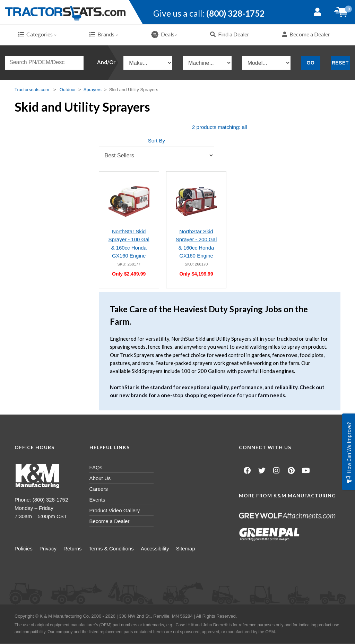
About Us (100, 478)
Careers (99, 489)
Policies (24, 549)
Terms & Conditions (127, 549)
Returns (83, 549)
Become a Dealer (306, 34)
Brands (104, 34)
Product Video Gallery (115, 511)
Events (97, 500)
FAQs (96, 468)
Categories (37, 34)
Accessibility (176, 549)
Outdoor (68, 90)
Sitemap (212, 549)
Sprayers (93, 90)
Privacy (53, 549)
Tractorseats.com (32, 90)
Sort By (157, 141)
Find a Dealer (230, 34)
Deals (164, 35)
